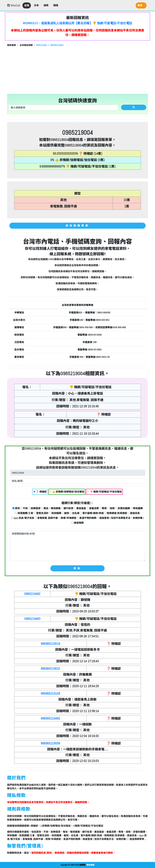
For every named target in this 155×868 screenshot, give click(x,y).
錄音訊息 (134, 513)
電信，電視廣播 (51, 508)
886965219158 (50, 693)
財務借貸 (34, 508)
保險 (111, 508)
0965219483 (32, 619)
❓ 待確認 (40, 492)
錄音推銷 (78, 523)
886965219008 (50, 743)
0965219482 (32, 594)
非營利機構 (123, 508)
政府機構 (55, 513)
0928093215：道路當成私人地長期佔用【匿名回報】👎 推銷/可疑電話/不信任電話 (77, 23)
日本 (36, 5)
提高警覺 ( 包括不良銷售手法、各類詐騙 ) (120, 518)
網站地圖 (90, 865)
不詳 (24, 508)
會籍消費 (93, 508)
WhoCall (14, 5)
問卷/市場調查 (67, 518)
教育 (103, 508)
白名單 (75, 513)
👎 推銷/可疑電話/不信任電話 (105, 492)
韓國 (56, 5)
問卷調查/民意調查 (116, 513)
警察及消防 (41, 513)
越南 (46, 5)
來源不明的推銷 (87, 518)
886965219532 (50, 669)
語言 (140, 5)
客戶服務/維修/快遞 (92, 513)
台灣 (27, 5)
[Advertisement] (77, 69)
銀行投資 (67, 508)
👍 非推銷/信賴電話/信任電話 (67, 492)
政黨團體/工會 (24, 513)
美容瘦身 (80, 508)
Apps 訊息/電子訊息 (23, 518)
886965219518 (50, 644)
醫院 (65, 513)
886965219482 (50, 718)
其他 (16, 508)
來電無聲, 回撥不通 (46, 518)
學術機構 (137, 508)
